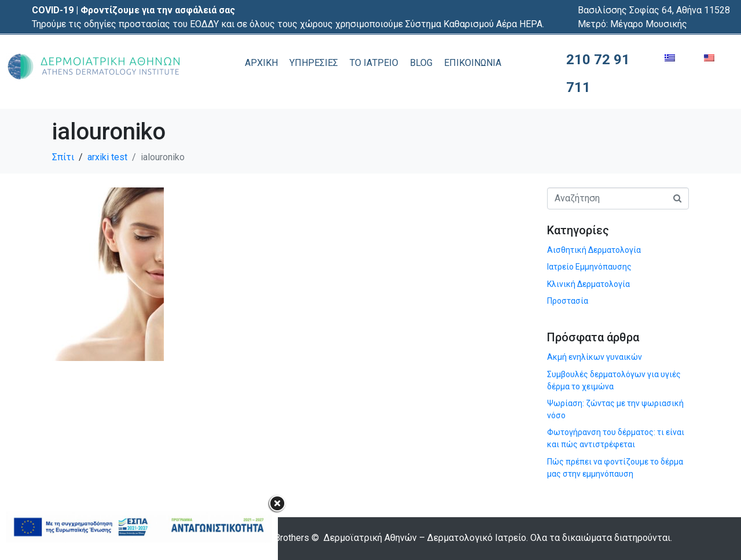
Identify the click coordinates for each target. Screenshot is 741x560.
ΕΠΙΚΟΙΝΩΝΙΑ (473, 63)
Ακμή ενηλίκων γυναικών (595, 357)
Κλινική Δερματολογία (588, 284)
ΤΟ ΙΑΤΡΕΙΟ (374, 63)
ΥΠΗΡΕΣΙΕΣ (314, 63)
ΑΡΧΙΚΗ (261, 63)
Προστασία (568, 301)
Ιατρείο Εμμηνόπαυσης (589, 267)
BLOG (421, 63)
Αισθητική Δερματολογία (594, 250)
